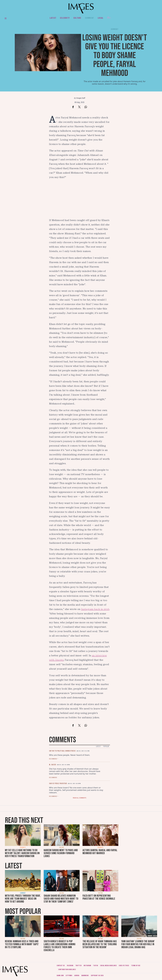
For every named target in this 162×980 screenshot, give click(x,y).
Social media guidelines (108, 966)
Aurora (77, 976)
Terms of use (136, 966)
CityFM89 (69, 976)
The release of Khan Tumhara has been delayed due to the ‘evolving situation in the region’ (100, 944)
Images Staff (81, 98)
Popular (106, 746)
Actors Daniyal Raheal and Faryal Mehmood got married (100, 852)
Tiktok (96, 966)
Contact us (61, 966)
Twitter (78, 966)
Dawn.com (60, 976)
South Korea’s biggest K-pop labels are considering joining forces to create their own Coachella (60, 946)
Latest (53, 18)
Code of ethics (124, 966)
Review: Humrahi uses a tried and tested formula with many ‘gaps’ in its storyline (22, 944)
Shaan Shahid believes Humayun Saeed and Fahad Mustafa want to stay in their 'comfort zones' (61, 899)
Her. (109, 18)
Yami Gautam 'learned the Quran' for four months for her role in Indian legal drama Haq (138, 944)
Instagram (87, 966)
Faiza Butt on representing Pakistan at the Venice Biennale (99, 897)
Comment (90, 18)
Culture (77, 18)
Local (101, 18)
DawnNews (85, 976)
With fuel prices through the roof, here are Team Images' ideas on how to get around (23, 899)
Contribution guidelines (67, 969)
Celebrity (65, 18)
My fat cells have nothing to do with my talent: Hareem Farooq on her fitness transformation (22, 853)
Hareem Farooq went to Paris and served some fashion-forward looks (61, 853)
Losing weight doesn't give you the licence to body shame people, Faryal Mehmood (115, 56)
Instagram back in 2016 (95, 609)
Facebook (70, 966)
